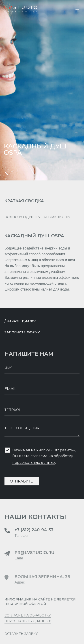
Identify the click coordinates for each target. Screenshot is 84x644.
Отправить (22, 483)
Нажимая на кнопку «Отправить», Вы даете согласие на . (44, 459)
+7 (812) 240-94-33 (34, 532)
